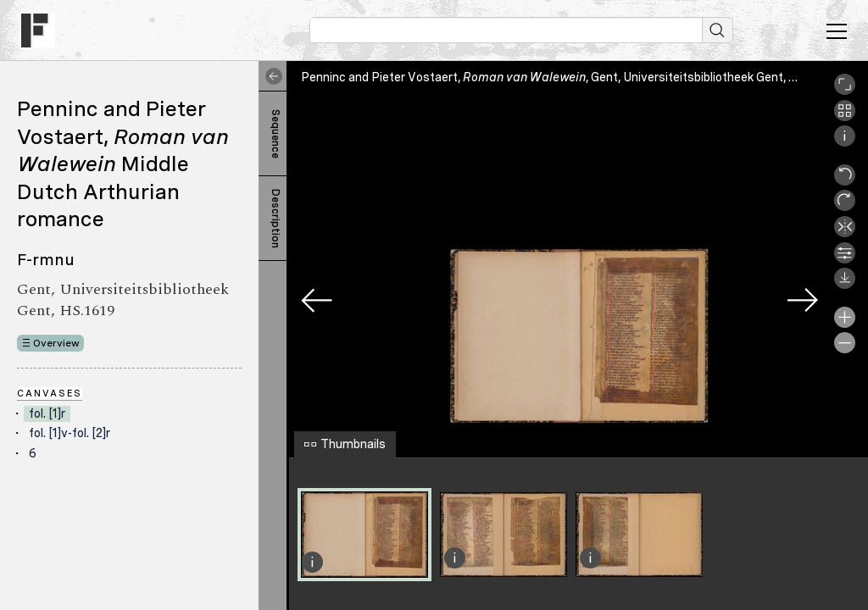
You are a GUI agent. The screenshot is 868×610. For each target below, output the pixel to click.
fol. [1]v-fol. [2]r (70, 433)
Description (275, 219)
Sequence (275, 134)
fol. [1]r (47, 413)
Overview (56, 343)
